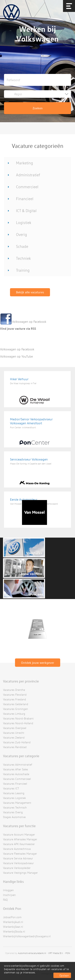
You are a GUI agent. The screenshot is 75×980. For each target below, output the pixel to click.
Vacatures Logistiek (14, 798)
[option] (37, 629)
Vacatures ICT (11, 788)
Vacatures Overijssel (15, 728)
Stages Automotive (14, 817)
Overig (21, 234)
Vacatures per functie (19, 826)
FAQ (5, 900)
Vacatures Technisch (15, 807)
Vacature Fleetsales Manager (20, 854)
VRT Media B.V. (56, 953)
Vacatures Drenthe (14, 690)
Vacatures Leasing (14, 793)
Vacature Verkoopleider (17, 868)
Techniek (23, 258)
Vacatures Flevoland (15, 695)
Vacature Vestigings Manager (20, 873)
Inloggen (8, 890)
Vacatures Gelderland (16, 704)
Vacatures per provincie (21, 681)
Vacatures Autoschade (16, 774)
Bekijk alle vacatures (30, 292)
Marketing (24, 163)
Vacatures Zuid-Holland (17, 742)
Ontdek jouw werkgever (38, 663)
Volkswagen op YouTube (16, 356)
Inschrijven (9, 895)
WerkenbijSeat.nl (13, 927)
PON (68, 953)
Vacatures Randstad (15, 747)
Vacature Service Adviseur (18, 858)
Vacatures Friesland (14, 699)
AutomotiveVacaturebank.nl (32, 953)
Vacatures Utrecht (14, 733)
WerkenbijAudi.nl (13, 922)
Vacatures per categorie (21, 756)
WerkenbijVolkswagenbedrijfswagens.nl (27, 936)
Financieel (25, 199)
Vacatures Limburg (14, 714)
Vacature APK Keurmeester (19, 844)
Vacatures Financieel (15, 784)
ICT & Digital (26, 211)
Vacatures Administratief (18, 764)
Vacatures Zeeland (14, 737)
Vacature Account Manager (19, 834)
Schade (22, 246)
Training (23, 270)
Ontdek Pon (12, 908)
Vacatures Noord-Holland (18, 723)
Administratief (28, 175)
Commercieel (27, 187)
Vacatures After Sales (15, 769)
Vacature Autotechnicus (17, 849)
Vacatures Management (17, 803)
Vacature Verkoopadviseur (18, 863)
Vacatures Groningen (15, 709)
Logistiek (24, 222)
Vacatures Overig (13, 812)
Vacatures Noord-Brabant (18, 718)
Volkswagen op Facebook (29, 322)
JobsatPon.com (12, 917)
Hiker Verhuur (19, 379)
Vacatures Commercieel (17, 779)
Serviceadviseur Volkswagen (29, 459)
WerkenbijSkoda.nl (14, 931)
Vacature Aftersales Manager (20, 839)
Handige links (13, 881)
